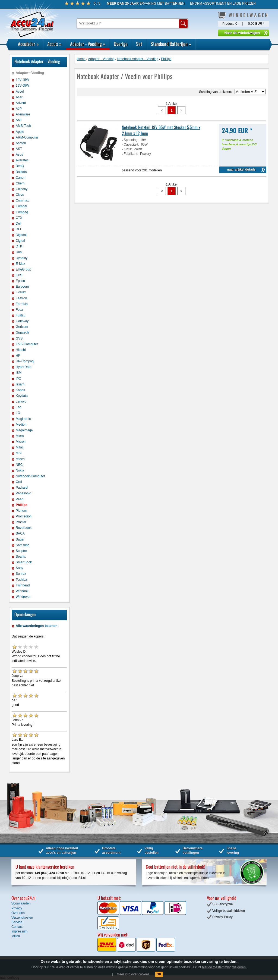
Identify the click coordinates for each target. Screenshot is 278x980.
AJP (19, 109)
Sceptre (21, 551)
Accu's (54, 44)
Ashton (21, 143)
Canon (20, 178)
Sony (19, 568)
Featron (21, 298)
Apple (20, 132)
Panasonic (23, 493)
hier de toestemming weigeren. (224, 967)
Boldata (21, 172)
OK (159, 974)
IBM (19, 373)
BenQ (20, 166)
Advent (21, 103)
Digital (20, 241)
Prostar (21, 522)
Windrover (23, 597)
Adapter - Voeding (88, 44)
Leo (18, 407)
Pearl (20, 499)
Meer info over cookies (133, 974)
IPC (18, 379)
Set (139, 44)
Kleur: (128, 149)
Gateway (22, 321)
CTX (19, 218)
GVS (19, 338)
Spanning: (131, 140)
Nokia (20, 470)
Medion (21, 425)
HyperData (23, 367)
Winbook (22, 591)
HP (18, 356)
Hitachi (21, 350)
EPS (19, 275)
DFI (18, 229)
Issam (20, 384)
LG (18, 413)
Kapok (20, 390)
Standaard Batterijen (171, 44)
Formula (22, 304)
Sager (20, 539)
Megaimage (24, 430)
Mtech (20, 459)
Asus (19, 155)
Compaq (22, 212)
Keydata (22, 396)
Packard (22, 488)
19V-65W (22, 86)
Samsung (23, 545)
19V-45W (22, 80)
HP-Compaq (25, 361)
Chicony (22, 189)
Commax (22, 200)
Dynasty (22, 258)
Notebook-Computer (30, 476)
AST (19, 149)
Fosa (19, 310)
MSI (19, 453)
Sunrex (21, 574)
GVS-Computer (27, 344)
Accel (20, 92)
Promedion (24, 516)
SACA (20, 533)
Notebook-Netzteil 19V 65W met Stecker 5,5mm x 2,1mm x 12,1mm (161, 130)
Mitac (20, 447)
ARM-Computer (27, 137)
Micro (20, 436)
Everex (21, 292)
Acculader (28, 44)
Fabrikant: (131, 154)
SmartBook (24, 562)
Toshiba (21, 580)
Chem (20, 183)
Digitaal (21, 235)
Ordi (19, 482)
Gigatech (22, 332)
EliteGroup (23, 269)
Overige (121, 44)
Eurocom (22, 287)
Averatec (22, 160)
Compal (21, 206)
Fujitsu (20, 315)
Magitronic (23, 419)
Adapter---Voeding (30, 73)
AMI (19, 120)
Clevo (20, 195)
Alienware (23, 114)
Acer (19, 97)
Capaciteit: (132, 145)
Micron (21, 442)
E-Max (20, 264)
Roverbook (24, 528)
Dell (19, 224)
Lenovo (21, 401)
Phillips (22, 505)
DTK (19, 246)
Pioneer (21, 511)
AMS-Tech (23, 126)
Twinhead (23, 585)
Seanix (21, 557)
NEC (19, 465)
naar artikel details (241, 169)
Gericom (22, 327)
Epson (20, 281)
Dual (19, 252)
